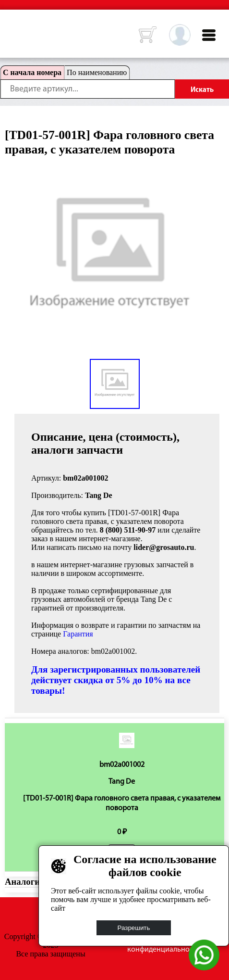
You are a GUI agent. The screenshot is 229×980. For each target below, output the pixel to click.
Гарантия (78, 634)
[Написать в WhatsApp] (204, 968)
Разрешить (134, 928)
